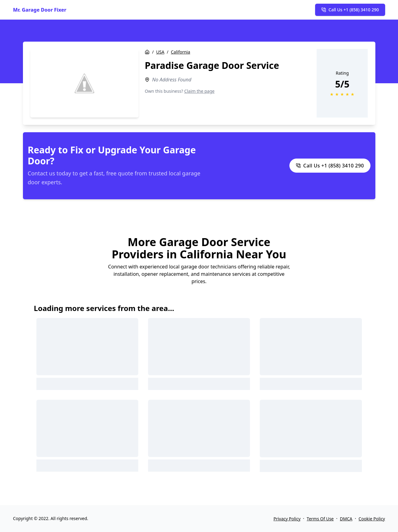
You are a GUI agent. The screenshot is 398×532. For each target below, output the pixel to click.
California (180, 52)
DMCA (346, 519)
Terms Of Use (320, 519)
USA (160, 52)
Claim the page (199, 91)
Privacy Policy (287, 519)
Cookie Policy (372, 519)
